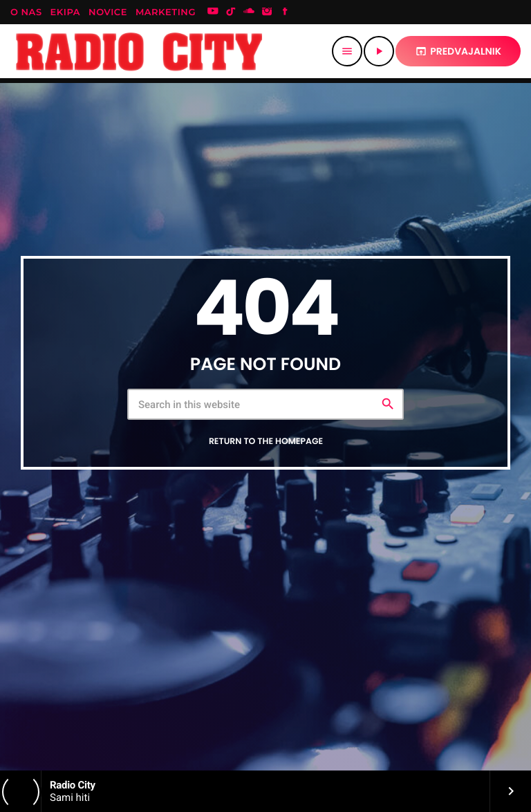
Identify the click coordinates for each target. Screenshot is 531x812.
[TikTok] (231, 12)
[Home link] (139, 51)
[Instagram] (267, 12)
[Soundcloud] (249, 12)
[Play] (379, 51)
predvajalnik (458, 51)
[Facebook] (285, 12)
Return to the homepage (266, 442)
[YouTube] (213, 12)
